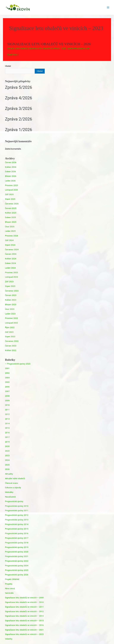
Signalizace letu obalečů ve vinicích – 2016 (24, 625)
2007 (7, 391)
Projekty (9, 584)
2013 (7, 419)
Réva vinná (10, 588)
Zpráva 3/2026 (19, 108)
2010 (7, 405)
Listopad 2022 (12, 323)
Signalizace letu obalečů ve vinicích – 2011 (24, 607)
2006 (7, 387)
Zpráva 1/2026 (19, 130)
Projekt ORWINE (12, 579)
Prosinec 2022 (12, 318)
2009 (7, 400)
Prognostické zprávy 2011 (17, 510)
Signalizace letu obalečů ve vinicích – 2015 (24, 620)
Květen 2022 (11, 350)
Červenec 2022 (12, 341)
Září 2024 (9, 240)
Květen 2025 (11, 213)
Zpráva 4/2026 (19, 98)
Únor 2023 (10, 309)
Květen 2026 (11, 167)
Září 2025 (9, 194)
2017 (7, 437)
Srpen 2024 (10, 245)
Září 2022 (9, 332)
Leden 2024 (10, 268)
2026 (7, 469)
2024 (7, 460)
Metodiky (9, 492)
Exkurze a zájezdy (13, 487)
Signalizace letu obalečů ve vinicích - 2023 (47, 48)
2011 (7, 410)
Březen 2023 (11, 304)
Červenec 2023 (12, 291)
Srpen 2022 (10, 336)
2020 (7, 446)
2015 (7, 428)
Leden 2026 (10, 181)
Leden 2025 (10, 231)
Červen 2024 (11, 254)
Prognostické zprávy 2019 (17, 547)
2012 (7, 414)
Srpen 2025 (10, 199)
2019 (7, 442)
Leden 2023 (10, 314)
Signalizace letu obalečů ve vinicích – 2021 (24, 630)
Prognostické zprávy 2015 (17, 529)
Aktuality (9, 474)
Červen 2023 (11, 295)
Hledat (8, 66)
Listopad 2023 (12, 277)
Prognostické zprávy (14, 501)
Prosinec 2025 (12, 185)
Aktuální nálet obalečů (17, 48)
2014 (7, 423)
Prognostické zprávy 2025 (17, 570)
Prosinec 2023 (12, 272)
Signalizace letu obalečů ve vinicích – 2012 (24, 611)
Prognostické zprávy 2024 (17, 566)
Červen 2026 (11, 162)
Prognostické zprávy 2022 (17, 561)
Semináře (9, 593)
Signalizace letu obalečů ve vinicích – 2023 (24, 634)
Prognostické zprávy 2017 (17, 538)
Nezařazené (10, 497)
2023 (7, 455)
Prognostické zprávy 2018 (17, 543)
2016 (7, 433)
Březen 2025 (11, 222)
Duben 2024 (10, 263)
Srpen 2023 (10, 286)
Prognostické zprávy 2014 (17, 524)
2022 (7, 451)
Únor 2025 (10, 227)
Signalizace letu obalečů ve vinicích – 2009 (24, 598)
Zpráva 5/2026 (19, 87)
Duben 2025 (10, 217)
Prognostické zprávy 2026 (17, 575)
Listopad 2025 (12, 190)
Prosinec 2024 (12, 236)
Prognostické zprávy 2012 (17, 515)
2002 (7, 373)
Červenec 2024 (12, 249)
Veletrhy (9, 639)
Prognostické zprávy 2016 (17, 533)
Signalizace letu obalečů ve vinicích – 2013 (24, 616)
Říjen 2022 (10, 327)
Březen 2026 (11, 176)
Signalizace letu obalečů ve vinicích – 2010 (24, 602)
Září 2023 (9, 281)
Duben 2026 (10, 171)
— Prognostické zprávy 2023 (18, 364)
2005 (7, 382)
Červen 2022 (11, 346)
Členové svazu (12, 483)
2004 (7, 378)
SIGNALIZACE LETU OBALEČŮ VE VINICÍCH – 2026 (49, 44)
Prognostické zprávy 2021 (17, 556)
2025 (7, 465)
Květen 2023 (11, 300)
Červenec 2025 (12, 204)
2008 (7, 396)
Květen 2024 (11, 259)
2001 (7, 368)
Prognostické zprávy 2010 (17, 506)
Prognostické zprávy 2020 (17, 552)
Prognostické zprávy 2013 (17, 520)
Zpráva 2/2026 (19, 119)
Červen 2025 (11, 208)
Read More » (13, 55)
